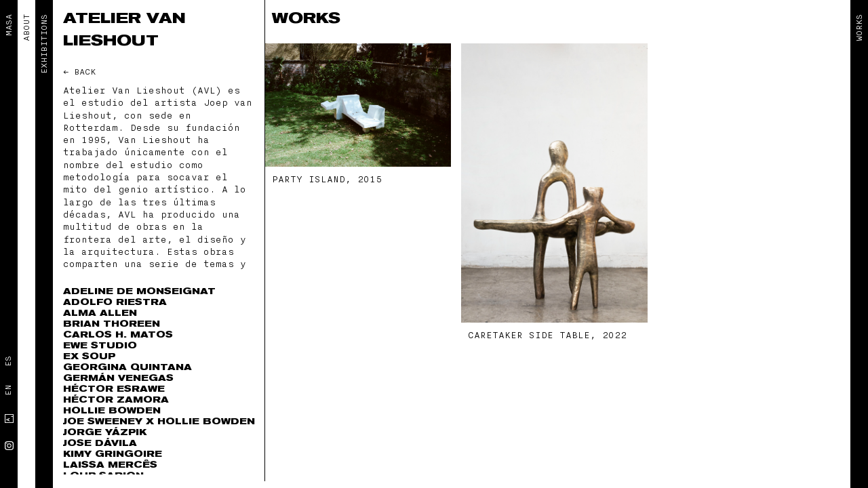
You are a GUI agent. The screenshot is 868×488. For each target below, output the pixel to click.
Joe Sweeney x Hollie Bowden (159, 421)
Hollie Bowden (112, 410)
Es (8, 361)
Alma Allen (100, 313)
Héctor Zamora (116, 400)
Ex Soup (89, 356)
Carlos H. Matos (118, 334)
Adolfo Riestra (115, 302)
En (8, 390)
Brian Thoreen (112, 324)
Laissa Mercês (110, 465)
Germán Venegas (118, 378)
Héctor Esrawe (114, 389)
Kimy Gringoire (113, 454)
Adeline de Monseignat (139, 291)
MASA (9, 25)
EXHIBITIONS (44, 44)
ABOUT (26, 28)
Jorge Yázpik (105, 432)
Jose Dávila (100, 443)
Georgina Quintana (127, 367)
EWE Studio (100, 345)
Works (859, 28)
